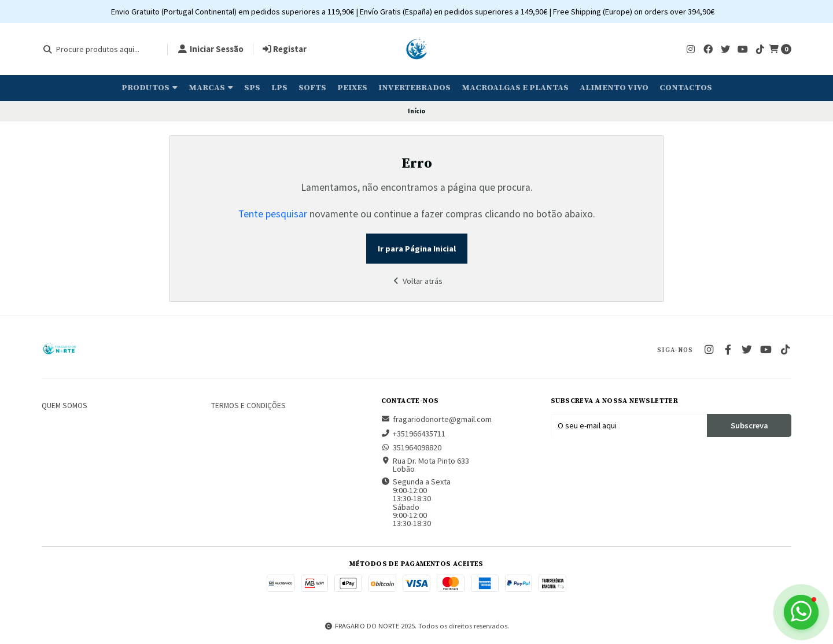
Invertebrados (414, 88)
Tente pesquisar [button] (273, 214)
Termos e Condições (248, 406)
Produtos (150, 88)
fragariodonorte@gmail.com (436, 419)
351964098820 (411, 447)
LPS (279, 88)
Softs (312, 88)
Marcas (211, 88)
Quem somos (64, 406)
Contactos (686, 88)
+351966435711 (413, 434)
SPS (252, 88)
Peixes (352, 88)
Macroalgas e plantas (515, 88)
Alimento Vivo (614, 88)
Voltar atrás (417, 281)
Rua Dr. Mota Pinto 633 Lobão (425, 465)
